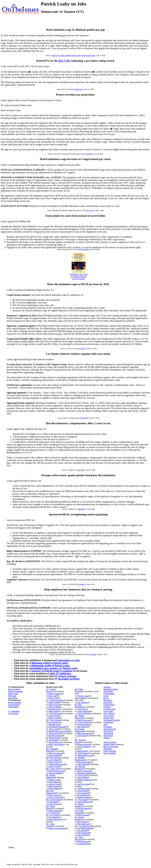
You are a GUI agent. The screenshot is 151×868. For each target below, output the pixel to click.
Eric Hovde (82, 822)
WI (76, 817)
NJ (76, 705)
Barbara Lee (54, 709)
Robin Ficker (54, 762)
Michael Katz (54, 725)
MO (48, 800)
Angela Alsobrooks (56, 764)
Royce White (54, 795)
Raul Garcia (82, 815)
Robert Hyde (54, 718)
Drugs (106, 698)
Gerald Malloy (14, 705)
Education (108, 700)
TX (76, 775)
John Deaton (54, 755)
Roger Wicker (51, 807)
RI (76, 758)
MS (47, 806)
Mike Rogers (54, 786)
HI (47, 733)
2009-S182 (81, 509)
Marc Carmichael (56, 744)
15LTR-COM (84, 418)
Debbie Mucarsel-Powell (59, 731)
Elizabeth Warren (52, 750)
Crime (106, 696)
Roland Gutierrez (84, 780)
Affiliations (108, 749)
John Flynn (53, 716)
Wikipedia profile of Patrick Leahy (50, 663)
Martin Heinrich (79, 717)
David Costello (55, 773)
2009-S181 (81, 470)
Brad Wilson (82, 795)
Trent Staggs (83, 793)
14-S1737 (82, 349)
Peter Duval (13, 694)
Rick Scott (54, 729)
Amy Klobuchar (50, 792)
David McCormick (85, 755)
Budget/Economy (111, 689)
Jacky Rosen (84, 722)
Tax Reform (108, 731)
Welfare (107, 738)
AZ (47, 689)
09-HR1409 (85, 250)
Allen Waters (83, 764)
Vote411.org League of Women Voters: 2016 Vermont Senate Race (73, 56)
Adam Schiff (54, 702)
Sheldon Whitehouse (80, 759)
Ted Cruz (82, 775)
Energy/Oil (108, 702)
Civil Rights (108, 691)
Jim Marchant (83, 725)
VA (76, 800)
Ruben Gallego (55, 694)
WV (76, 826)
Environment (109, 705)
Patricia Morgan (84, 762)
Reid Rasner (82, 842)
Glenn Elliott (82, 835)
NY (76, 729)
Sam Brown (82, 727)
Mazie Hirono (55, 733)
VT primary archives (65, 676)
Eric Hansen (54, 722)
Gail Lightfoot (54, 707)
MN (47, 791)
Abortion (107, 687)
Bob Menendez (79, 706)
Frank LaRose (83, 747)
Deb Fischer (80, 698)
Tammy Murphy (84, 714)
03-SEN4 (89, 154)
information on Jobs (69, 660)
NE (76, 689)
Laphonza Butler (57, 700)
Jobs (106, 725)
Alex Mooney (83, 833)
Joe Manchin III (85, 826)
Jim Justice (82, 831)
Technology (108, 733)
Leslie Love (53, 780)
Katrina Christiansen (57, 828)
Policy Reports (110, 751)
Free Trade (108, 711)
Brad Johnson (54, 819)
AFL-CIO (64, 61)
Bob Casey (83, 753)
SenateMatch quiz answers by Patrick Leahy (53, 668)
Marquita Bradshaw (85, 773)
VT (76, 804)
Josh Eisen (82, 736)
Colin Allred (82, 778)
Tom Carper (55, 720)
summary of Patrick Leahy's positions (52, 671)
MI (47, 775)
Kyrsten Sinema (51, 690)
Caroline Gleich (84, 797)
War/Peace (108, 736)
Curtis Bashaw (83, 711)
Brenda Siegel (14, 689)
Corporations (109, 694)
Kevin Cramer (50, 825)
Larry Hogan (54, 760)
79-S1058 (93, 654)
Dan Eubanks (54, 811)
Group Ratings (110, 753)
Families (107, 707)
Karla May (53, 802)
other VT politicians (60, 674)
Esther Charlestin (15, 691)
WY (76, 837)
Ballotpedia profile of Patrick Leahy (50, 666)
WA (76, 811)
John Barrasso (79, 838)
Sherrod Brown (80, 741)
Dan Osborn (82, 702)
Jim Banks (53, 740)
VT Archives (13, 714)
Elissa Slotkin (54, 789)
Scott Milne (13, 698)
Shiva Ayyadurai (55, 753)
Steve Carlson (55, 797)
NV (76, 722)
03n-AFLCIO (78, 89)
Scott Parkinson (84, 802)
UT (76, 789)
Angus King (55, 769)
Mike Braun (54, 738)
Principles (108, 727)
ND (47, 824)
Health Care (109, 718)
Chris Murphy (55, 714)
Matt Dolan (82, 751)
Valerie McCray (55, 742)
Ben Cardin (55, 758)
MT (47, 815)
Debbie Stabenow (51, 776)
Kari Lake (53, 696)
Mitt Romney (84, 789)
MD (47, 758)
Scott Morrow (83, 844)
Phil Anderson (83, 824)
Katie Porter (54, 711)
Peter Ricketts (79, 690)
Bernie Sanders (15, 702)
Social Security (110, 729)
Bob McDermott (55, 736)
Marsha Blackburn (80, 768)
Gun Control (109, 716)
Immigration (109, 722)
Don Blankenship (84, 828)
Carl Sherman (83, 784)
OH (76, 740)
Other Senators (110, 742)
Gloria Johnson (84, 771)
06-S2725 (90, 211)
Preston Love (83, 696)
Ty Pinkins (53, 813)
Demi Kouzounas (56, 771)
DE (47, 720)
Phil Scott (12, 696)
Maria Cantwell (79, 812)
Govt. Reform (109, 714)
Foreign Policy (110, 709)
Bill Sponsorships (111, 747)
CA (47, 700)
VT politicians (14, 711)
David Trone (54, 767)
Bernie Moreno (83, 744)
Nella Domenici (84, 720)
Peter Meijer (54, 782)
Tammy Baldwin (80, 818)
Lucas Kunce (54, 804)
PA (76, 753)
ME (47, 769)
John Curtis (82, 791)
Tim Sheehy (54, 817)
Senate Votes (109, 744)
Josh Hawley (56, 800)
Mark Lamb (53, 698)
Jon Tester (54, 815)
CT (47, 714)
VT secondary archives (67, 679)
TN (76, 767)
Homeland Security (112, 720)
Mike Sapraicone (84, 733)
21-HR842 (81, 584)
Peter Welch (13, 707)
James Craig (54, 784)
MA (47, 749)
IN (47, 738)
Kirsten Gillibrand (80, 730)
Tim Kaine (82, 800)
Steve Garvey (54, 705)
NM (76, 716)
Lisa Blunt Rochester (57, 727)
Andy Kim (81, 709)
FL (47, 729)
